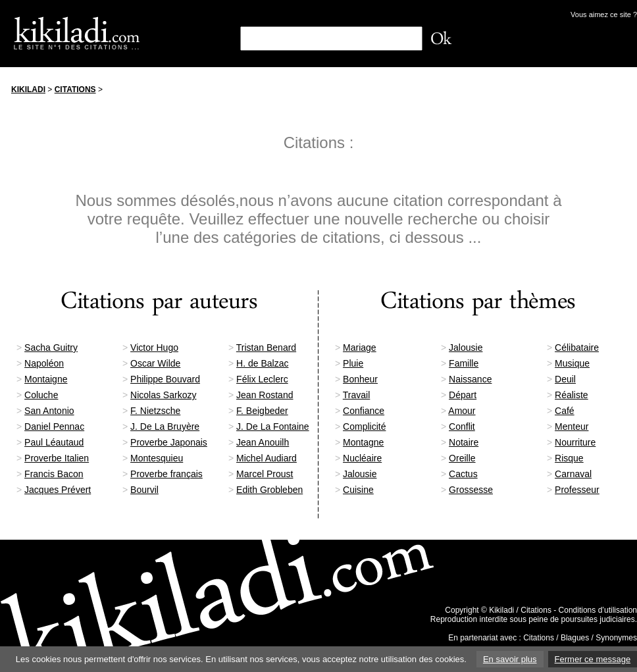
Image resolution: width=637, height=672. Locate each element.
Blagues (575, 638)
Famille (464, 363)
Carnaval (573, 474)
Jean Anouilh (263, 442)
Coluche (41, 395)
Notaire (464, 442)
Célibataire (577, 348)
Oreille (462, 458)
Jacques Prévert (58, 490)
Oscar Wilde (155, 363)
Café (565, 411)
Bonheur (360, 379)
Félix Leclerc (262, 379)
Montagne (363, 442)
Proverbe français (166, 474)
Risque (569, 458)
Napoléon (44, 363)
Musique (572, 363)
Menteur (572, 426)
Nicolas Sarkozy (163, 395)
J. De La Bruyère (165, 426)
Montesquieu (157, 458)
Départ (463, 395)
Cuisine (358, 490)
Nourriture (575, 442)
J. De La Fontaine (273, 426)
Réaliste (572, 395)
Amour (462, 411)
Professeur (577, 490)
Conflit (462, 426)
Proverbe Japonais (169, 442)
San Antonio (49, 411)
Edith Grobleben (269, 490)
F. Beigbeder (262, 411)
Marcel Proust (265, 474)
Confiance (364, 411)
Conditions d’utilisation (598, 610)
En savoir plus (510, 659)
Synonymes (616, 638)
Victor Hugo (154, 348)
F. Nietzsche (155, 411)
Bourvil (144, 490)
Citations (75, 90)
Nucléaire (362, 458)
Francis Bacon (54, 474)
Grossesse (471, 490)
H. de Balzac (262, 363)
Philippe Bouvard (165, 379)
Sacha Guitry (51, 348)
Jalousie (466, 348)
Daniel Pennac (54, 426)
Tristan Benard (266, 348)
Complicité (364, 426)
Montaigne (46, 379)
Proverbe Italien (57, 458)
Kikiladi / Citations (520, 610)
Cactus (463, 474)
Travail (357, 395)
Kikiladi (28, 90)
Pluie (353, 363)
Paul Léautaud (54, 442)
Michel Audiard (267, 458)
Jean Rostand (265, 395)
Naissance (470, 379)
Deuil (565, 379)
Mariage (360, 348)
